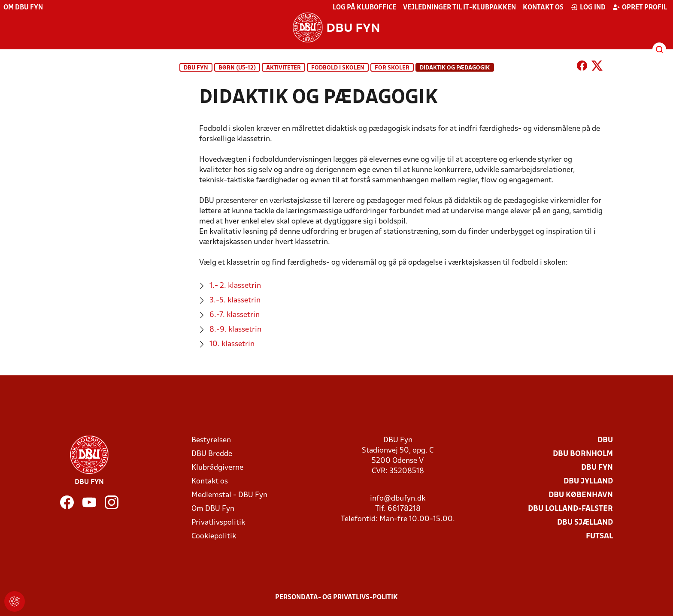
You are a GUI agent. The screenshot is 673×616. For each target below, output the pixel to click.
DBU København (581, 495)
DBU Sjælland (585, 523)
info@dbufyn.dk (398, 499)
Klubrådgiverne (217, 468)
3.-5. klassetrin (235, 300)
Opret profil (640, 7)
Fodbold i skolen (338, 68)
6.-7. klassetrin (235, 315)
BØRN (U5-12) (237, 68)
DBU (605, 440)
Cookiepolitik (214, 536)
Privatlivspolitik (218, 523)
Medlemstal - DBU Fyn (229, 495)
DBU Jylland (588, 482)
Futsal (599, 536)
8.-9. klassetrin (235, 330)
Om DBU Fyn (23, 8)
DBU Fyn (196, 68)
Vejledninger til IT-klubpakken (459, 8)
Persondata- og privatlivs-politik (336, 598)
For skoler (392, 68)
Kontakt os (543, 8)
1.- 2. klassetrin (235, 286)
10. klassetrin (232, 344)
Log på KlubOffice (364, 8)
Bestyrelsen (211, 440)
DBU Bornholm (583, 454)
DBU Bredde (212, 454)
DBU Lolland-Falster (570, 509)
